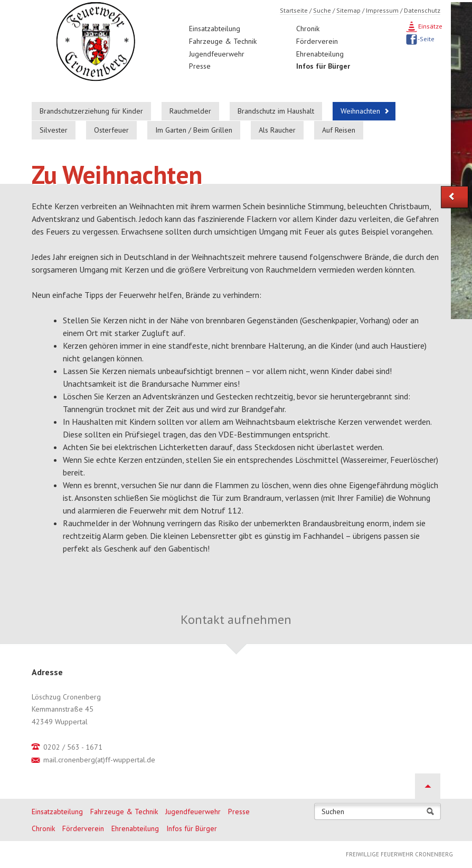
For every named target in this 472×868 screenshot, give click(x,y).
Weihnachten (360, 111)
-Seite (426, 39)
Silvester (54, 130)
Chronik (308, 29)
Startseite (294, 10)
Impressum (382, 10)
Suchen (333, 812)
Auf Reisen (339, 130)
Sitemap (348, 10)
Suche (322, 10)
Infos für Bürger (323, 66)
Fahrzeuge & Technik (223, 41)
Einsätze (429, 26)
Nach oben (428, 786)
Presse (200, 66)
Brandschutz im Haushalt (276, 111)
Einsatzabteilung (215, 29)
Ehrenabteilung (320, 54)
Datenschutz (422, 10)
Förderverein (317, 41)
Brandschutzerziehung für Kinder (91, 111)
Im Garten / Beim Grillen (194, 130)
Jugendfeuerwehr (217, 54)
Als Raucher (277, 130)
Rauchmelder (190, 111)
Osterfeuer (111, 130)
